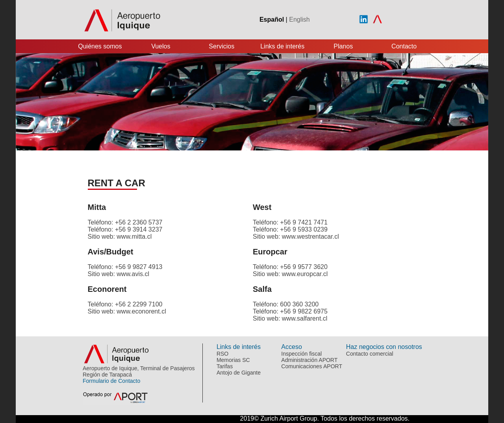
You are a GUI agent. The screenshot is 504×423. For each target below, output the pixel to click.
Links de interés (282, 46)
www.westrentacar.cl (310, 237)
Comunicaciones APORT (312, 366)
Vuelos (161, 46)
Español (272, 19)
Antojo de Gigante (239, 373)
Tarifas (225, 366)
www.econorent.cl (141, 311)
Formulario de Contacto (111, 381)
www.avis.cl (133, 274)
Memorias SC (233, 360)
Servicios (221, 46)
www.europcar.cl (305, 274)
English (299, 19)
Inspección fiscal (301, 354)
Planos (343, 46)
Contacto (404, 46)
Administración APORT (309, 360)
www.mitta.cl (134, 237)
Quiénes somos (100, 46)
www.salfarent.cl (305, 318)
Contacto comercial (370, 354)
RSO (222, 354)
